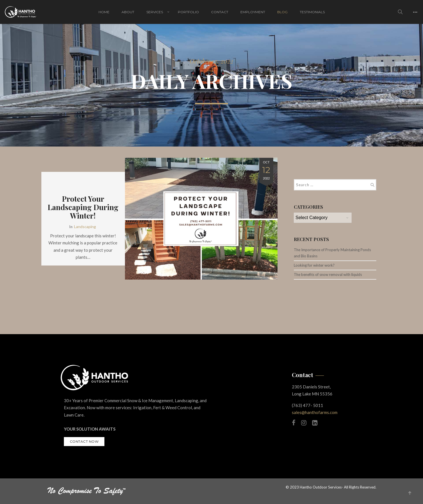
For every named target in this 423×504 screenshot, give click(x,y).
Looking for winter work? (314, 265)
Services (155, 12)
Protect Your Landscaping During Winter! (83, 207)
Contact (220, 12)
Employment (253, 12)
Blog (282, 12)
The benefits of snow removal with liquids (328, 274)
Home (104, 12)
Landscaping (85, 227)
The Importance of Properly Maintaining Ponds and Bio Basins (332, 253)
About (128, 12)
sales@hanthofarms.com (315, 412)
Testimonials (312, 12)
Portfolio (188, 12)
